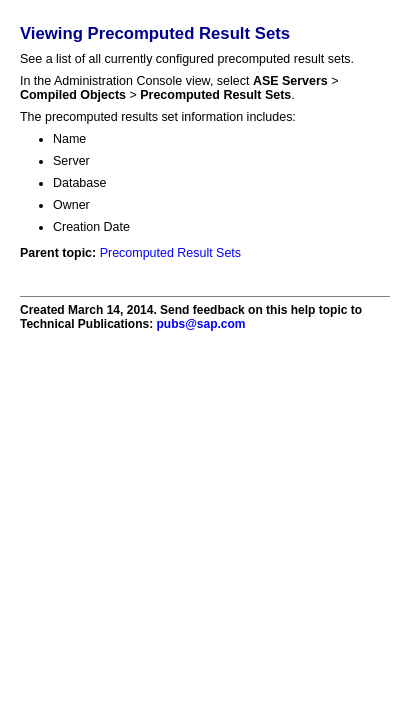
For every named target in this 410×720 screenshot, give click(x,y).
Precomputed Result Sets (170, 253)
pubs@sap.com (200, 324)
